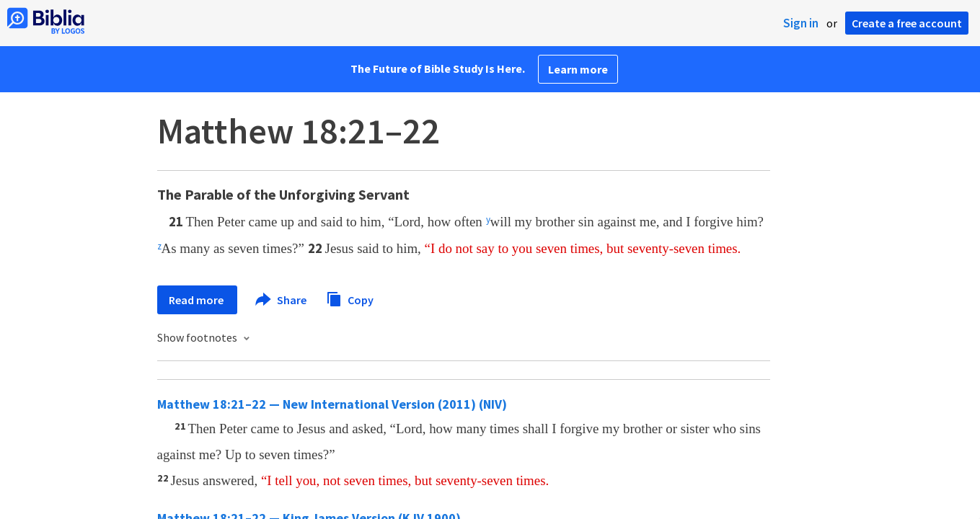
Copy (350, 298)
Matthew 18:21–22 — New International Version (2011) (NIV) (332, 404)
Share (282, 300)
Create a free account (907, 23)
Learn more (578, 69)
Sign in (801, 23)
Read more (197, 300)
